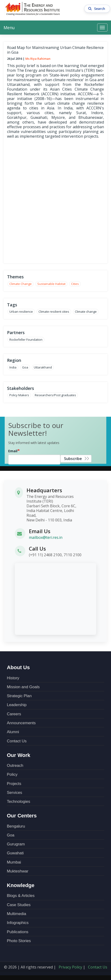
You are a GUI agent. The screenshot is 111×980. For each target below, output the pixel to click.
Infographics (18, 923)
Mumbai (14, 862)
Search (97, 9)
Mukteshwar (18, 871)
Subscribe (73, 459)
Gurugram (16, 844)
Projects (14, 784)
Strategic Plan (19, 696)
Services (14, 793)
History (13, 678)
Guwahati (15, 853)
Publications (18, 932)
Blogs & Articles (21, 896)
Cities (75, 284)
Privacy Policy (70, 967)
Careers (14, 714)
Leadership (17, 705)
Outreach (15, 766)
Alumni (13, 732)
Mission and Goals (23, 687)
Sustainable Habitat (51, 284)
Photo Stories (19, 941)
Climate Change (21, 284)
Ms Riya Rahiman (38, 59)
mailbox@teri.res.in (46, 537)
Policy (12, 774)
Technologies (18, 802)
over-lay (55, 200)
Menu (9, 28)
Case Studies (19, 905)
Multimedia (16, 914)
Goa (11, 835)
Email (13, 451)
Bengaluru (16, 826)
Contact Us (17, 741)
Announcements (21, 723)
